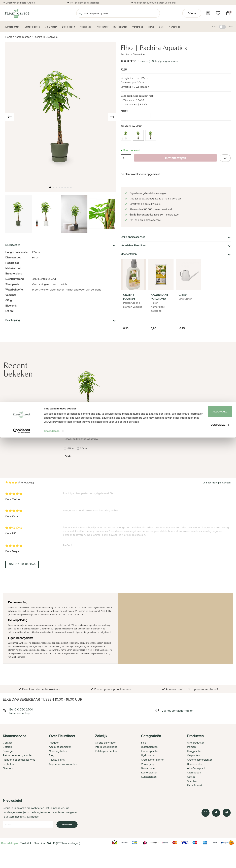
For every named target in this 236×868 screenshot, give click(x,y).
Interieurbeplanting (106, 747)
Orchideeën (194, 773)
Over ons (8, 768)
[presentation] (10, 117)
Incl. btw (215, 27)
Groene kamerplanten (200, 760)
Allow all (208, 838)
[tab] (26, 761)
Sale (144, 743)
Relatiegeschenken (106, 751)
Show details (52, 861)
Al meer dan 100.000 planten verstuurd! (155, 3)
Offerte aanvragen (106, 743)
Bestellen (8, 764)
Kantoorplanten (150, 751)
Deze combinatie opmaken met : (137, 96)
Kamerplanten (23, 37)
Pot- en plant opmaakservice (85, 3)
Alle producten (196, 743)
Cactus (191, 777)
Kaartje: (124, 111)
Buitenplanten (149, 747)
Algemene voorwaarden (63, 764)
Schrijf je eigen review (165, 61)
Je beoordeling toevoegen (217, 483)
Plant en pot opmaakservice (19, 760)
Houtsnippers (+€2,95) (135, 104)
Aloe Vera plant (196, 768)
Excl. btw (230, 27)
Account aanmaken (60, 747)
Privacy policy (57, 760)
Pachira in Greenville (46, 37)
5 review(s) (144, 61)
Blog (52, 755)
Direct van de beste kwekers (21, 3)
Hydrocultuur (149, 755)
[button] (51, 188)
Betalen (7, 747)
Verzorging (147, 764)
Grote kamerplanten (153, 760)
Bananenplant (195, 764)
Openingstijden (58, 751)
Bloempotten (149, 768)
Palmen (191, 747)
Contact (7, 743)
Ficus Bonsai (194, 785)
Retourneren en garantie (17, 755)
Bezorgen (9, 751)
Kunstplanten (149, 777)
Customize (208, 850)
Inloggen (54, 743)
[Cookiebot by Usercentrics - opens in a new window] (22, 861)
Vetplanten (194, 755)
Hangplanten (195, 751)
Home (9, 37)
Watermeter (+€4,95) (134, 100)
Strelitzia (192, 781)
